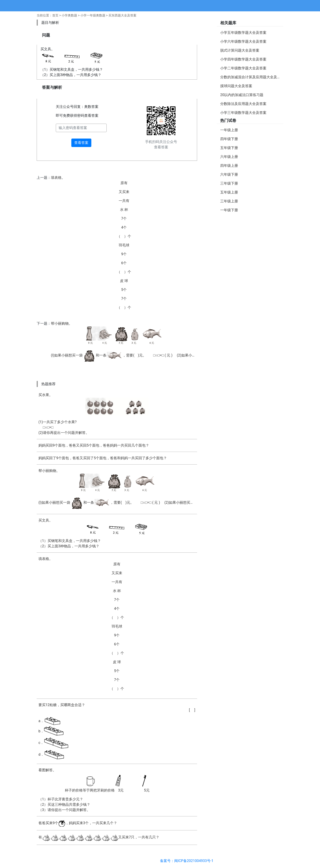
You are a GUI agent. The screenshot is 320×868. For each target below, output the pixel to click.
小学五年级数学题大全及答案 (243, 33)
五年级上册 (229, 192)
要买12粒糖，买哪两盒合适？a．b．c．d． (117, 731)
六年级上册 (229, 157)
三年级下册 (229, 183)
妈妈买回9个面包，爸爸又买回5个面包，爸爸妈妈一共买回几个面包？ (94, 445)
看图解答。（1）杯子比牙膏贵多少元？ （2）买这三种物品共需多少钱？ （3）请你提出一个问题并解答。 (117, 790)
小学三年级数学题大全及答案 (243, 113)
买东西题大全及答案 (122, 15)
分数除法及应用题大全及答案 (243, 104)
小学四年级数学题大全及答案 (243, 59)
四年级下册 (229, 139)
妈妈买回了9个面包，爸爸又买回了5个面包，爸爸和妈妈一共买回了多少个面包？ (103, 458)
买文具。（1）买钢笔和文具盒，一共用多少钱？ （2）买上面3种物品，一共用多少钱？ (117, 533)
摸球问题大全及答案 (236, 86)
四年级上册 (229, 166)
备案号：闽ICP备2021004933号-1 (187, 861)
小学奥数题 (69, 15)
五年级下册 (229, 148)
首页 (55, 15)
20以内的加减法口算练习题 (242, 95)
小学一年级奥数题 (93, 15)
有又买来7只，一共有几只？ (99, 838)
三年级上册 (229, 201)
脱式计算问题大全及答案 (240, 50)
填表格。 (124, 243)
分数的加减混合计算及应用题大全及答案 (252, 77)
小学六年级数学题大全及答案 (243, 41)
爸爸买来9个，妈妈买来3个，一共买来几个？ (78, 823)
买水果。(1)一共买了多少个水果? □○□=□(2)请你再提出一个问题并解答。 (117, 414)
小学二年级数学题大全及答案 (243, 68)
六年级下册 (229, 174)
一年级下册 (229, 210)
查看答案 (81, 143)
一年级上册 (229, 130)
